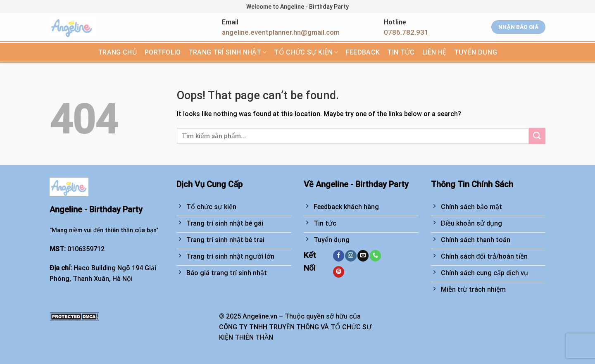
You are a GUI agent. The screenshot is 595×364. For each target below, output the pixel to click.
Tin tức (401, 52)
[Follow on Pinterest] (339, 272)
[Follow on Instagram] (351, 256)
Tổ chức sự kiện (306, 52)
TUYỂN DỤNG (476, 52)
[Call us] (375, 256)
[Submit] (537, 136)
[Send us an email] (363, 256)
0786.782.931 (406, 32)
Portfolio (163, 52)
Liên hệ (434, 52)
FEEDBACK (363, 52)
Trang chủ (118, 52)
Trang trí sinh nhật (228, 52)
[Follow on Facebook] (339, 256)
